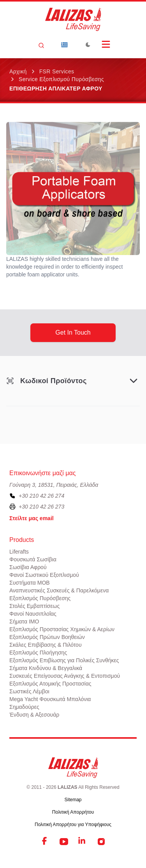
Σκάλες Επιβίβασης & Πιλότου (46, 645)
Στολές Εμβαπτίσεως (34, 606)
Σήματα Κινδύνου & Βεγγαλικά (46, 668)
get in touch (73, 332)
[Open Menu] (106, 44)
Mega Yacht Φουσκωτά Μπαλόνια (50, 699)
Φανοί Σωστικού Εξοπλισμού (44, 575)
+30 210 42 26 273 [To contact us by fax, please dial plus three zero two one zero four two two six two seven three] (41, 507)
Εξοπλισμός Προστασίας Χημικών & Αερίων (62, 629)
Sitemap (73, 800)
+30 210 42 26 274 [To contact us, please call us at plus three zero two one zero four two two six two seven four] (41, 496)
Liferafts (19, 552)
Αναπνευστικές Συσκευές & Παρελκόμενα (59, 590)
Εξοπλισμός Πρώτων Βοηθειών (47, 637)
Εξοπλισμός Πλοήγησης (38, 653)
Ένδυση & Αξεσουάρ (34, 715)
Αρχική (18, 71)
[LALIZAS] (73, 19)
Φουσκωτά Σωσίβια (33, 559)
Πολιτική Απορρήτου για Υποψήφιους (73, 825)
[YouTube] (64, 842)
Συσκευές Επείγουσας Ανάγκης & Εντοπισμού (65, 676)
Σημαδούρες (24, 707)
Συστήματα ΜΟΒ (30, 583)
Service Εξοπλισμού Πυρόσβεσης (61, 79)
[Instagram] (101, 842)
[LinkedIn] (83, 842)
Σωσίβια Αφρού (28, 567)
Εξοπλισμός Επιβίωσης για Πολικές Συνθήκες (64, 660)
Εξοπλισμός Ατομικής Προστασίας (50, 684)
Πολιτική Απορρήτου (73, 812)
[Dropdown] (65, 45)
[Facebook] (45, 842)
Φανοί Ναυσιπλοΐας (33, 614)
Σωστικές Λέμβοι (29, 691)
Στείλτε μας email (32, 518)
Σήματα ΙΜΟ (24, 621)
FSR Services (57, 71)
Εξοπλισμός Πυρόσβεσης (40, 598)
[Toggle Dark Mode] (88, 45)
